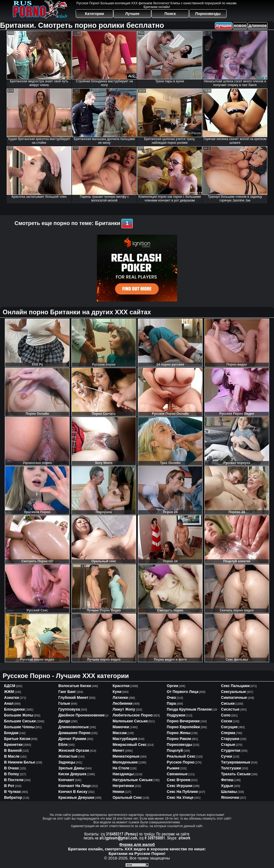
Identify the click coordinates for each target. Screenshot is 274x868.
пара (171, 703)
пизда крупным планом (189, 709)
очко (171, 697)
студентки (231, 750)
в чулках (12, 792)
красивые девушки (76, 797)
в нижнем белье (20, 762)
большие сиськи (20, 721)
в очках (12, 768)
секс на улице (180, 797)
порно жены (179, 733)
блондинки (14, 709)
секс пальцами (235, 686)
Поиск (170, 14)
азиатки (12, 697)
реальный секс (181, 756)
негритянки (123, 786)
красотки (121, 686)
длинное (258, 26)
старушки (230, 739)
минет (118, 750)
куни (117, 692)
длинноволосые (74, 727)
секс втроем (178, 780)
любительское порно (133, 715)
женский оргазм (74, 750)
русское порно (181, 762)
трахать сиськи (236, 774)
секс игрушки (180, 786)
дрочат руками (72, 739)
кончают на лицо (75, 786)
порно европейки (183, 727)
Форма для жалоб (137, 844)
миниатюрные (126, 756)
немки (119, 792)
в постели (14, 780)
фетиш (227, 780)
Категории (95, 14)
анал (9, 703)
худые (227, 786)
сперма (228, 733)
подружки (176, 715)
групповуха (69, 709)
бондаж (11, 733)
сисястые (230, 709)
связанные (177, 774)
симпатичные (234, 697)
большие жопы (19, 715)
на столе (121, 768)
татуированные (236, 762)
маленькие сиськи (130, 721)
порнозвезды (179, 745)
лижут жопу (124, 709)
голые (64, 703)
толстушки (231, 768)
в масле (12, 756)
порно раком (179, 739)
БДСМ (10, 686)
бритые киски (17, 739)
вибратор (13, 797)
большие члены (19, 727)
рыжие (173, 768)
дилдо (64, 721)
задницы (67, 762)
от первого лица (182, 692)
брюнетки (13, 745)
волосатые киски (75, 686)
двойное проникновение (82, 715)
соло (226, 715)
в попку (12, 774)
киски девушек (72, 774)
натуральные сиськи (133, 780)
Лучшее (132, 14)
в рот (9, 786)
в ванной (13, 750)
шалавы (229, 792)
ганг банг (67, 692)
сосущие (229, 727)
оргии (172, 686)
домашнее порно (74, 733)
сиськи (228, 703)
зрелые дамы (71, 768)
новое (240, 26)
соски (227, 721)
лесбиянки (123, 703)
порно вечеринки (183, 721)
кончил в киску (73, 792)
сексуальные (234, 692)
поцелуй (175, 750)
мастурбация (125, 739)
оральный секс (127, 797)
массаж (120, 733)
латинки (120, 697)
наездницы (123, 774)
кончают (66, 780)
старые (228, 745)
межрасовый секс (130, 745)
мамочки (121, 727)
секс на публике (182, 792)
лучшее (224, 26)
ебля (63, 745)
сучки (227, 756)
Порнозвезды (208, 14)
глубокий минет (73, 697)
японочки (230, 797)
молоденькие (125, 762)
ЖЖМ (9, 692)
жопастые (68, 756)
